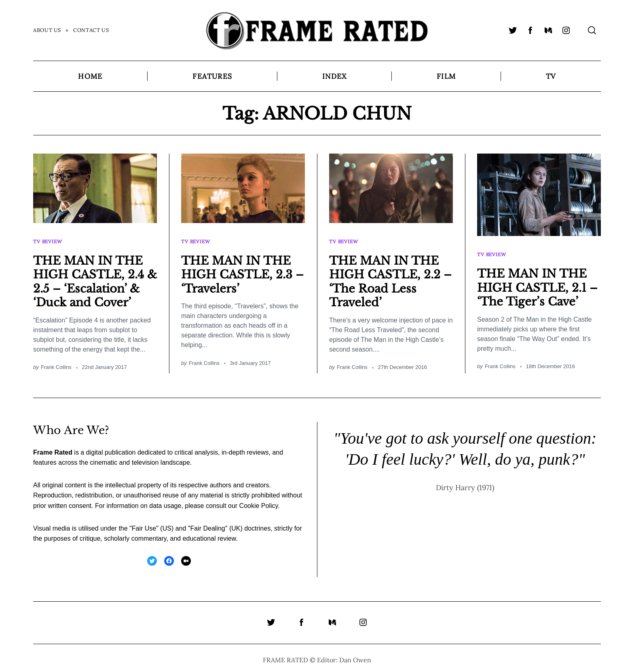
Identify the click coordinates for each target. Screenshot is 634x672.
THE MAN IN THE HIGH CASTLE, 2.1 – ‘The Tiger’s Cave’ (538, 283)
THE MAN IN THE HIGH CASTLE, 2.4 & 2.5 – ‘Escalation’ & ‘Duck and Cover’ (94, 277)
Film (446, 76)
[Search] (592, 30)
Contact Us (91, 30)
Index (334, 76)
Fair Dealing (207, 524)
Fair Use (144, 524)
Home (90, 76)
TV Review (49, 239)
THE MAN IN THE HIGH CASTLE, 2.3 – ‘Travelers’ (241, 270)
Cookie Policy (259, 502)
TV (551, 76)
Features (212, 76)
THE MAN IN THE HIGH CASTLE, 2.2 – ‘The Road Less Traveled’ (389, 277)
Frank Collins (56, 363)
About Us (47, 30)
